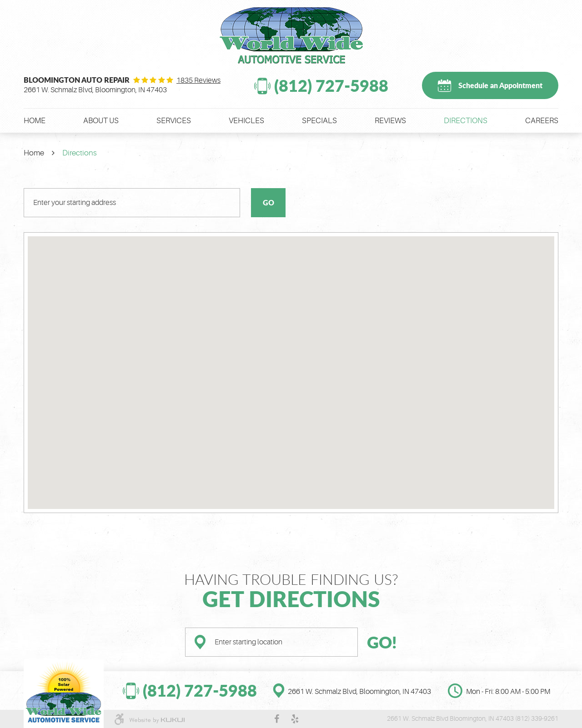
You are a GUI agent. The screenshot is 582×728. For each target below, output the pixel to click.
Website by (157, 720)
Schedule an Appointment (500, 85)
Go (268, 202)
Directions (466, 121)
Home (35, 121)
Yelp (295, 719)
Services (174, 121)
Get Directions (291, 598)
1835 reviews (198, 80)
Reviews (390, 121)
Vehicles (246, 121)
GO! (382, 642)
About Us (101, 121)
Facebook (277, 719)
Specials (319, 121)
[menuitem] (35, 121)
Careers (542, 121)
